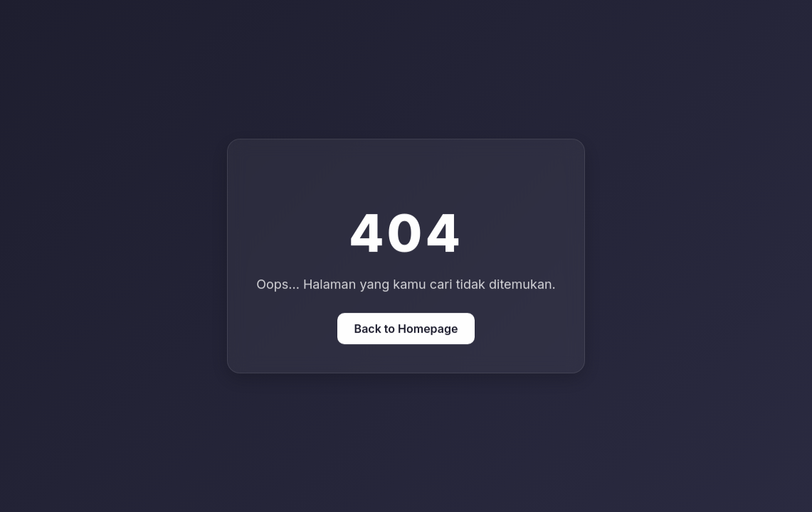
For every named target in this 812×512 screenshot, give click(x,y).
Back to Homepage (406, 329)
